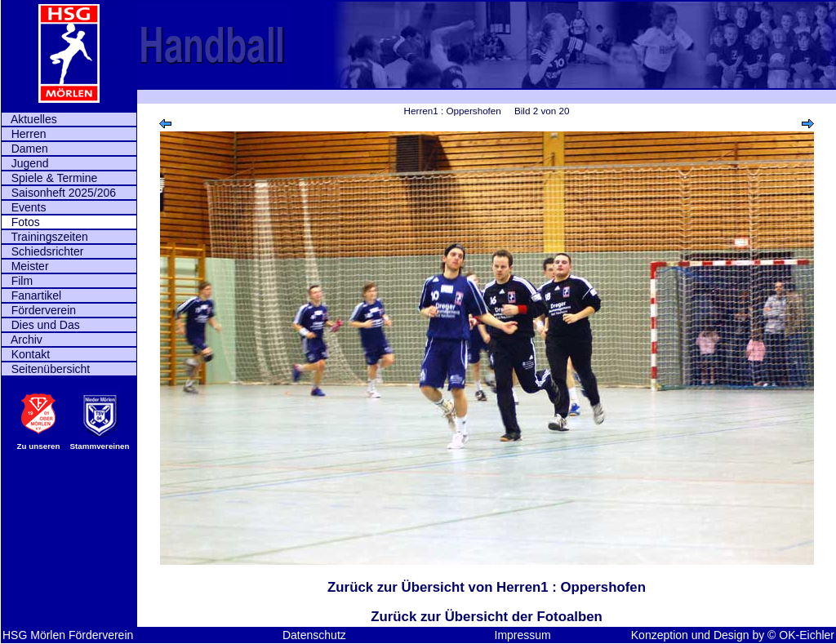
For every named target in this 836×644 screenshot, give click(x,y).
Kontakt (26, 354)
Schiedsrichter (42, 251)
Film (17, 281)
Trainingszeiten (45, 237)
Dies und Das (41, 325)
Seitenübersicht (46, 369)
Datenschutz (314, 635)
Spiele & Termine (49, 178)
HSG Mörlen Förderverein (68, 635)
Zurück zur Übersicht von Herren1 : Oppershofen (487, 587)
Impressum (523, 635)
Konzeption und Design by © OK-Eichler (733, 635)
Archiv (22, 340)
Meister (25, 266)
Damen (25, 149)
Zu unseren (39, 446)
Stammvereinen (100, 446)
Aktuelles (29, 119)
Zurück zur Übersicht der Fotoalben (486, 617)
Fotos (21, 222)
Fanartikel (31, 295)
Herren (24, 134)
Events (24, 207)
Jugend (25, 163)
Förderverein (39, 310)
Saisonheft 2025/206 (59, 193)
